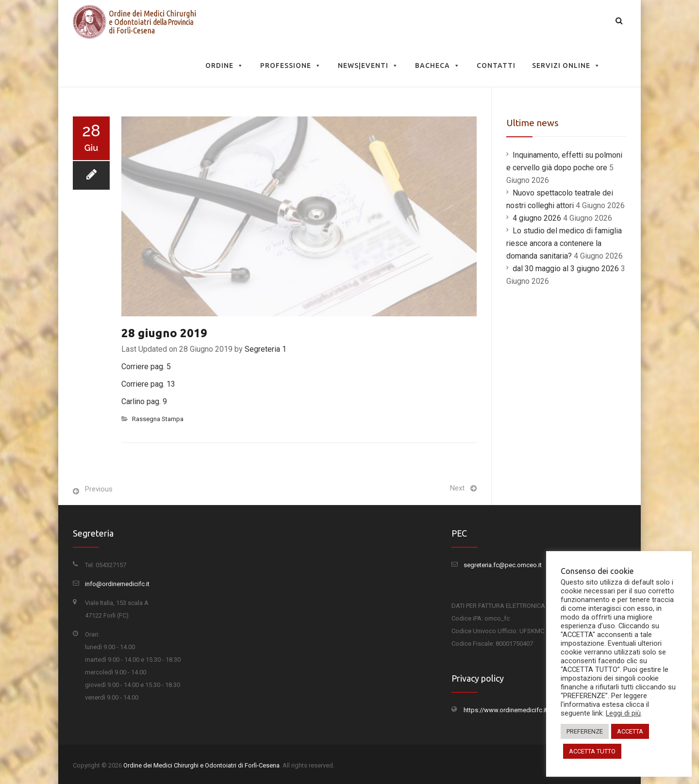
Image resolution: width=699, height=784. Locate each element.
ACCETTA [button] (630, 731)
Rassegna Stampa (158, 419)
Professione (291, 65)
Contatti (496, 65)
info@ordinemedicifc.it (117, 584)
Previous (99, 489)
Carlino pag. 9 (144, 401)
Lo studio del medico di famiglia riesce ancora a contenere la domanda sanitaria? (564, 243)
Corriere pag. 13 (148, 384)
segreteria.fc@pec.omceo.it (503, 565)
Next (457, 488)
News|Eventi (368, 65)
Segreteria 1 (266, 349)
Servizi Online (566, 65)
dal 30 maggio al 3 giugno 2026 (566, 269)
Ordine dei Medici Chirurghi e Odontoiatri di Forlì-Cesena (201, 765)
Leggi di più (623, 713)
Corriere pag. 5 (146, 367)
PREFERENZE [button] (585, 731)
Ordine (225, 65)
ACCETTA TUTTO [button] (592, 751)
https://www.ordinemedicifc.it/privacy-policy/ (527, 710)
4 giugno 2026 (537, 218)
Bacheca (438, 65)
